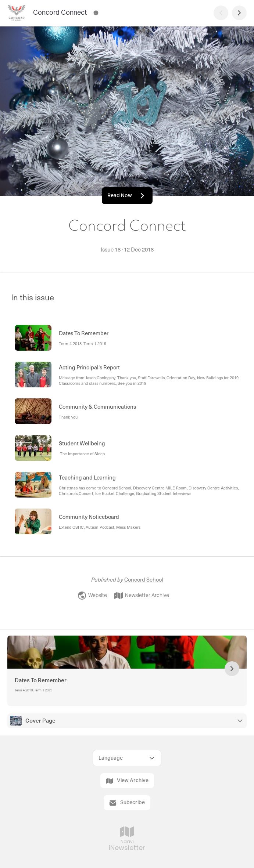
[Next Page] (239, 13)
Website (92, 596)
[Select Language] (127, 758)
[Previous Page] (221, 13)
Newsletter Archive (142, 596)
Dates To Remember (41, 681)
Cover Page (40, 721)
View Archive (127, 781)
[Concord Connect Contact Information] (96, 13)
